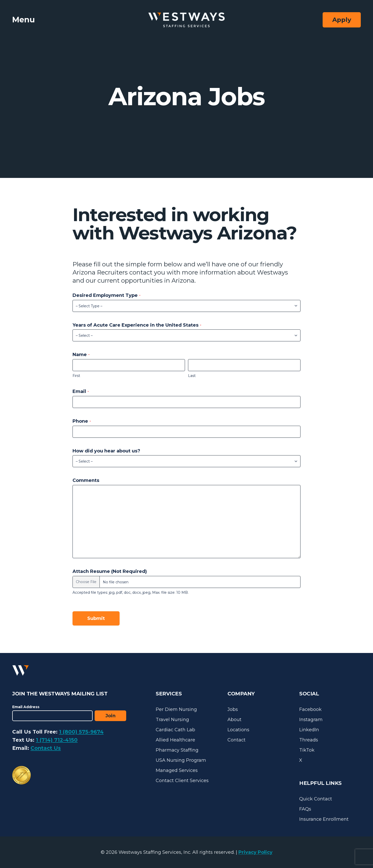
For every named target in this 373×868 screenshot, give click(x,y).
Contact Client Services (182, 781)
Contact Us (46, 748)
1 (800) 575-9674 (81, 732)
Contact (236, 740)
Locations (238, 730)
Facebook (310, 709)
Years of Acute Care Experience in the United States (137, 325)
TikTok (307, 750)
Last (192, 376)
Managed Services (177, 770)
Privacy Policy (255, 852)
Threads (309, 740)
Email (81, 391)
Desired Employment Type (106, 295)
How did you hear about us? (106, 451)
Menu (24, 20)
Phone (82, 421)
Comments (86, 480)
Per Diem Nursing (176, 709)
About (234, 720)
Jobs (233, 709)
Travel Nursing (172, 720)
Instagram (311, 720)
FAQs (305, 809)
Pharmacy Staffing (177, 750)
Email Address (26, 707)
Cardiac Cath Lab (175, 730)
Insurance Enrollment (324, 819)
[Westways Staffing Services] (186, 20)
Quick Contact (316, 799)
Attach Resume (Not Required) (110, 571)
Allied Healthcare (175, 740)
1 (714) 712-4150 (57, 740)
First (76, 376)
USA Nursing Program (181, 760)
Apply (342, 20)
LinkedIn (309, 730)
